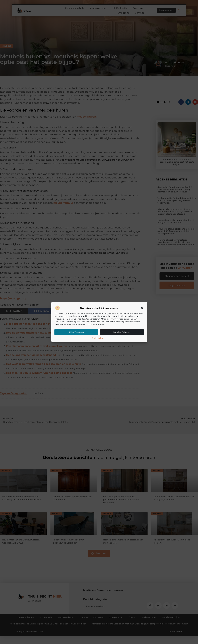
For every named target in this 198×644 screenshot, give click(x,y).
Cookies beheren (122, 332)
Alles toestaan (76, 332)
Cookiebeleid (98, 338)
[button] (142, 308)
